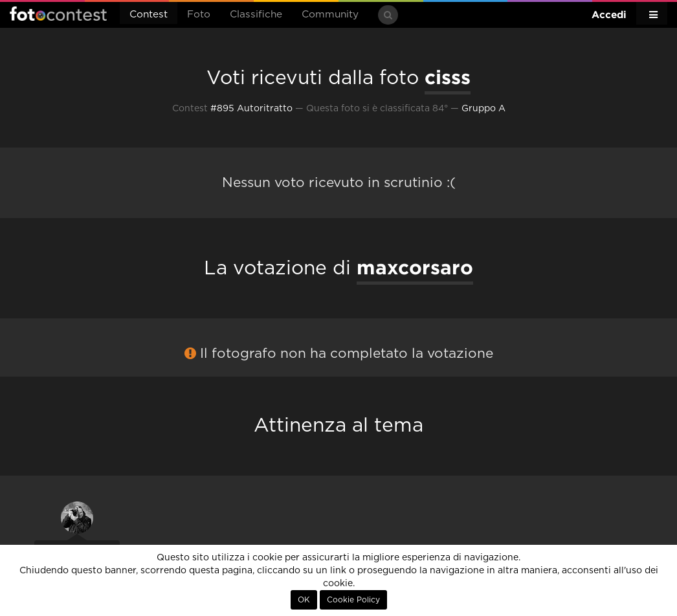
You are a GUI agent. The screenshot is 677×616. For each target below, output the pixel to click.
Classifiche (256, 15)
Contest (149, 15)
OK (304, 600)
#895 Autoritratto (251, 109)
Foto (199, 15)
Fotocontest (58, 14)
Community (330, 15)
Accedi (609, 15)
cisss (448, 77)
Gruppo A (483, 109)
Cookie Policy (353, 600)
